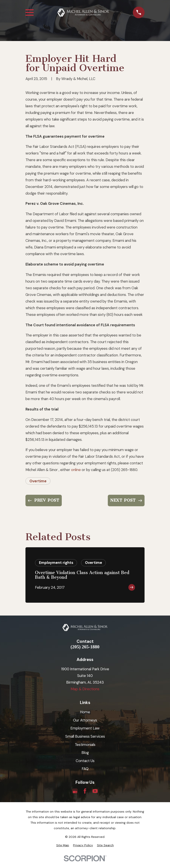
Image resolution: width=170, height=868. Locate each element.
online (76, 470)
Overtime (38, 481)
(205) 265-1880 (85, 647)
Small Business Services (85, 736)
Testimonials (85, 745)
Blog (85, 753)
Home (85, 712)
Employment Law (85, 728)
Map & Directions (85, 689)
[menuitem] (63, 845)
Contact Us (85, 761)
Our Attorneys (85, 720)
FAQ (85, 769)
